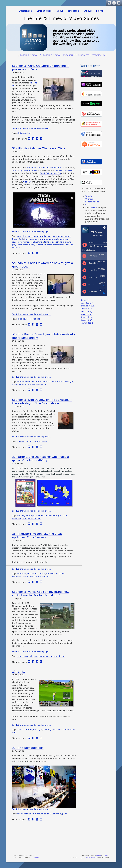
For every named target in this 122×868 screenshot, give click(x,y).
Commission (73, 11)
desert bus (17, 248)
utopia (32, 515)
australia (57, 814)
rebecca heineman (21, 242)
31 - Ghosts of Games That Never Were (39, 148)
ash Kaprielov (37, 242)
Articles (88, 11)
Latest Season (25, 11)
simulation (17, 576)
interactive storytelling (36, 384)
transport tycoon (38, 574)
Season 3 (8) (86, 314)
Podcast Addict (92, 202)
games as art (18, 384)
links (31, 656)
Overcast (89, 199)
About (60, 11)
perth (65, 814)
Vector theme (90, 857)
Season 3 (47, 55)
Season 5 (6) (86, 320)
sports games (45, 656)
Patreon (93, 207)
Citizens (27, 182)
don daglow (35, 441)
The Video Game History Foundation (44, 168)
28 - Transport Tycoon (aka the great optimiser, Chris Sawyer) (37, 535)
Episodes (106, 855)
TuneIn (89, 196)
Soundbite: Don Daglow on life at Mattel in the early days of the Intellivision (42, 401)
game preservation (56, 245)
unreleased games (43, 236)
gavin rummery (61, 239)
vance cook (23, 656)
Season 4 (58, 55)
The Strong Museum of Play (25, 170)
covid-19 (48, 814)
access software (25, 730)
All (105, 55)
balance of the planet (59, 382)
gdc (71, 382)
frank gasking (31, 239)
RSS (87, 205)
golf (36, 656)
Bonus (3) (85, 300)
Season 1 (24, 55)
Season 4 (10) (87, 317)
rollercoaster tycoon (56, 574)
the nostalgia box (26, 814)
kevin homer (63, 730)
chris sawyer (23, 574)
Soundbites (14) (88, 323)
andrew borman (45, 239)
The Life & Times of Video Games (61, 18)
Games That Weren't (65, 170)
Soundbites (82, 55)
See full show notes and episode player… (31, 128)
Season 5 (70, 55)
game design (55, 515)
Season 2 (35, 55)
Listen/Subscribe (45, 11)
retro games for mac (31, 518)
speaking (36, 319)
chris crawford (24, 133)
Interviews (96, 55)
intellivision (23, 441)
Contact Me (34, 857)
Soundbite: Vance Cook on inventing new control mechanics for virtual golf (41, 593)
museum (39, 814)
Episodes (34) (87, 303)
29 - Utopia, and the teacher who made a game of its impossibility (41, 458)
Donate (100, 11)
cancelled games (25, 236)
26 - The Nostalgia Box (28, 748)
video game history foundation (31, 245)
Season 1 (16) (87, 309)
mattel (44, 441)
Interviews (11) (88, 306)
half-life (69, 245)
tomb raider (50, 242)
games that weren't (62, 236)
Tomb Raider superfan (51, 173)
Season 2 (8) (86, 311)
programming (43, 576)
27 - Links (19, 671)
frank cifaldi (18, 239)
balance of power (40, 382)
